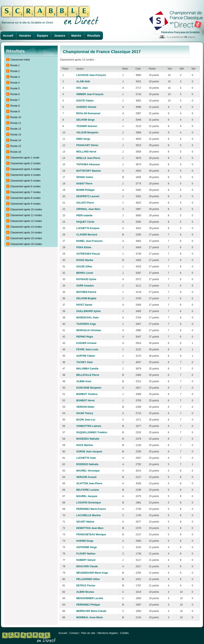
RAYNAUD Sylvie (86, 279)
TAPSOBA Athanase (88, 164)
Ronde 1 (15, 65)
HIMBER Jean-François (90, 94)
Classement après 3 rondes (25, 169)
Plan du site (88, 633)
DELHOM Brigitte (86, 298)
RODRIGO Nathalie (87, 464)
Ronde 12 (16, 129)
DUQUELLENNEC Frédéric (92, 432)
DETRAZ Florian (86, 586)
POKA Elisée (84, 247)
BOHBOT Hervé (85, 401)
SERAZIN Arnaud (86, 477)
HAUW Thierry (85, 413)
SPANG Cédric (85, 177)
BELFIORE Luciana (87, 490)
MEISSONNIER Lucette (90, 598)
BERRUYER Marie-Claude (91, 611)
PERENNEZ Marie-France (91, 509)
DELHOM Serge (85, 120)
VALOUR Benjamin (87, 133)
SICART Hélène (85, 522)
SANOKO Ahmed (86, 107)
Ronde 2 (15, 71)
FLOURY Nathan (86, 554)
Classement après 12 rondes (26, 221)
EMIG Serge (83, 139)
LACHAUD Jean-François (91, 75)
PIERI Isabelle (84, 215)
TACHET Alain (84, 362)
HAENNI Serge (85, 541)
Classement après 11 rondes (26, 215)
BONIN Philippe (85, 190)
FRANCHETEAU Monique (91, 535)
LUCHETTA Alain (86, 458)
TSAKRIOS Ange (86, 324)
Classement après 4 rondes (25, 175)
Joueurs (60, 36)
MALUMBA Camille (87, 369)
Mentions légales (108, 633)
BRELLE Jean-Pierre (88, 158)
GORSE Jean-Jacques (89, 452)
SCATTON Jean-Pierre (89, 483)
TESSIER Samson (87, 126)
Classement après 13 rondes (26, 227)
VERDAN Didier (85, 407)
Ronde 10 (16, 117)
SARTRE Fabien (86, 356)
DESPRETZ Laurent (88, 196)
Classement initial (20, 60)
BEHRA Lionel (85, 273)
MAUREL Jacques (87, 496)
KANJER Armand (86, 343)
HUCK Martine (85, 445)
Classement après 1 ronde (25, 158)
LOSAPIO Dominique (89, 503)
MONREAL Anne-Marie (90, 617)
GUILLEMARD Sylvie (88, 311)
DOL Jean (82, 88)
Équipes (42, 36)
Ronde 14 (16, 140)
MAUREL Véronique (88, 471)
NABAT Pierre (84, 184)
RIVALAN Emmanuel (88, 113)
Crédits (124, 633)
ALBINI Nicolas (85, 592)
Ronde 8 (15, 106)
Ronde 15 (16, 146)
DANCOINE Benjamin (89, 388)
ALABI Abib (83, 82)
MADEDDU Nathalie (88, 439)
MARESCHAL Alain (87, 318)
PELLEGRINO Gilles (88, 579)
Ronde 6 (15, 94)
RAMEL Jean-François (89, 241)
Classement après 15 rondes (26, 238)
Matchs (76, 36)
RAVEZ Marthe (85, 260)
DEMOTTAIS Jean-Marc (90, 528)
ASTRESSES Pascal (88, 254)
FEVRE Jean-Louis (87, 349)
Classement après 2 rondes (25, 163)
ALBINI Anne (84, 381)
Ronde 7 (15, 100)
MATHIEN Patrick (86, 292)
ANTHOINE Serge (86, 547)
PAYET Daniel (84, 305)
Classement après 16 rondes (26, 244)
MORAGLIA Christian (89, 330)
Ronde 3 (15, 77)
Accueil (8, 36)
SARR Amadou (85, 286)
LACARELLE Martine (89, 515)
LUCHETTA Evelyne (88, 228)
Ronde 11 (16, 123)
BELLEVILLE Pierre (88, 375)
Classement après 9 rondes (25, 204)
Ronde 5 (15, 89)
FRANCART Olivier (87, 145)
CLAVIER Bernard (87, 235)
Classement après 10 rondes (26, 210)
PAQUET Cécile (85, 222)
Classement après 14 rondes (26, 233)
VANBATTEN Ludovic (89, 426)
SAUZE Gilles (84, 267)
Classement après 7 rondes (25, 192)
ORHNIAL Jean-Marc (88, 209)
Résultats (94, 36)
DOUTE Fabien (85, 101)
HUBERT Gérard (86, 560)
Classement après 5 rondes (25, 181)
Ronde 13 (16, 135)
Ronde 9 (15, 112)
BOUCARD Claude (87, 566)
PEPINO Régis (85, 337)
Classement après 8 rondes (25, 198)
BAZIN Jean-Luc (86, 420)
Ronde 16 (16, 152)
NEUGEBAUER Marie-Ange (92, 573)
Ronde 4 (15, 83)
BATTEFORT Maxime (89, 171)
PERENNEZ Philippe (88, 605)
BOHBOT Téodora (87, 394)
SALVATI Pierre (85, 203)
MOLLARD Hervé (86, 152)
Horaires (25, 36)
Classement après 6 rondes (25, 186)
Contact (74, 633)
